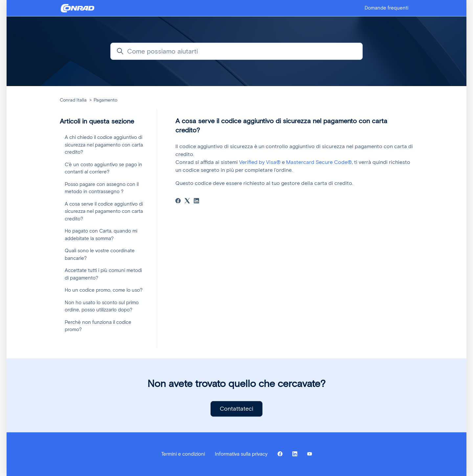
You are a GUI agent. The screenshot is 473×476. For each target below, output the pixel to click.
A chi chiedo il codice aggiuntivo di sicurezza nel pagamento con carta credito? (104, 145)
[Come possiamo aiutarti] (236, 51)
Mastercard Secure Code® (319, 162)
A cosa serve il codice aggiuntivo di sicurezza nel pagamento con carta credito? (104, 211)
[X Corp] (187, 202)
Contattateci (236, 409)
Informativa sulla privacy (241, 454)
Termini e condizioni (183, 454)
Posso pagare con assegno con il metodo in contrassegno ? (102, 188)
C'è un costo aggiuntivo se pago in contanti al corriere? (103, 168)
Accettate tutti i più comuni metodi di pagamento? (103, 274)
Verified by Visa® (260, 162)
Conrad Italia (73, 100)
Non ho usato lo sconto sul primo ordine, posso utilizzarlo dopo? (102, 306)
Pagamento (105, 100)
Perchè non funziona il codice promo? (98, 326)
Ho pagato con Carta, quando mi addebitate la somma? (101, 235)
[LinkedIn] (196, 202)
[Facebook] (178, 202)
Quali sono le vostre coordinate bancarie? (100, 254)
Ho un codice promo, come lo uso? (104, 290)
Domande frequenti (386, 8)
